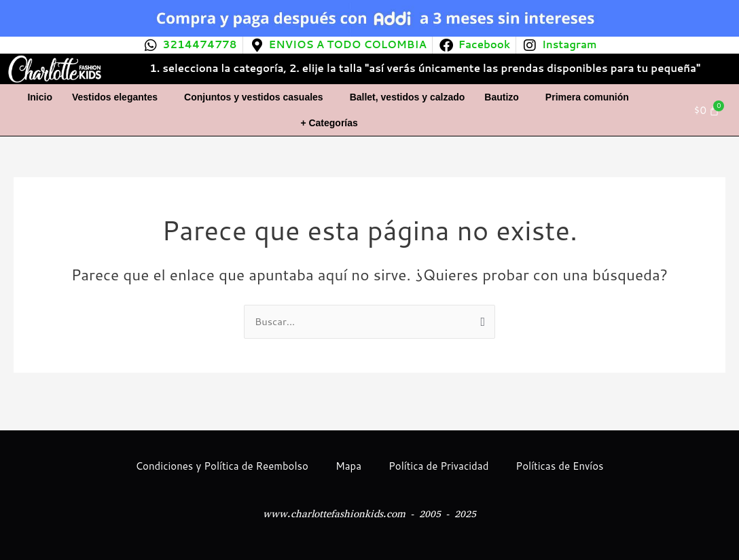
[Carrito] (707, 110)
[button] (118, 97)
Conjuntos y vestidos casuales (254, 97)
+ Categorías (329, 123)
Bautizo (502, 97)
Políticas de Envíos (559, 466)
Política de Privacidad (438, 466)
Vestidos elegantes (115, 97)
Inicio (40, 97)
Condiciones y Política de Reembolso (221, 466)
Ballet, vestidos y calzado (408, 97)
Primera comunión (587, 97)
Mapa (348, 466)
